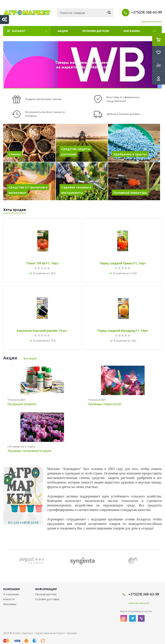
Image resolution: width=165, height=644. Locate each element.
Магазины (132, 31)
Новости (9, 599)
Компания (11, 589)
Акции (63, 31)
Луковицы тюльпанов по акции (29, 451)
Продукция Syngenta (22, 404)
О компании (11, 594)
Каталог (19, 31)
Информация (46, 589)
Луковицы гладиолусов (105, 404)
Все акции (30, 358)
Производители (96, 31)
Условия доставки (47, 599)
